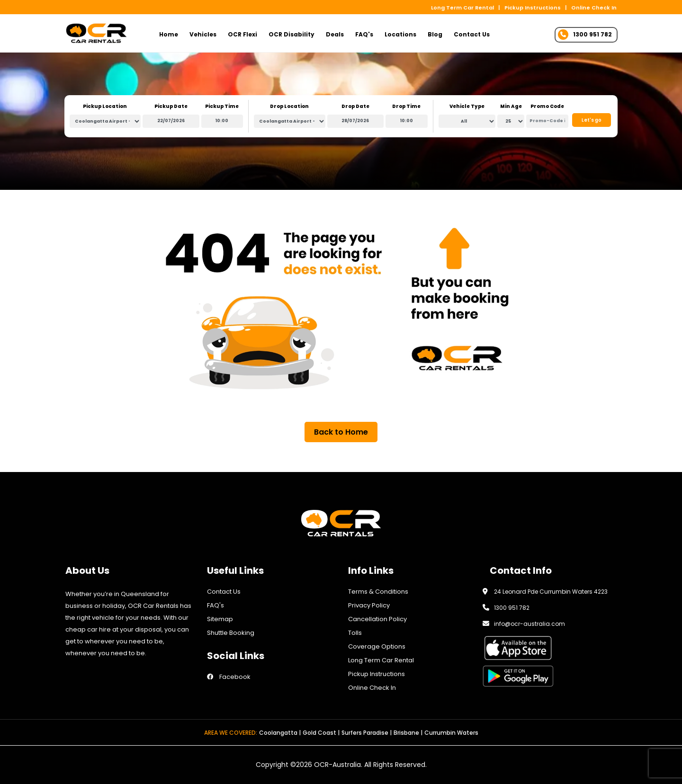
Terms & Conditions (378, 592)
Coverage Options (377, 646)
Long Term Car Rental (462, 8)
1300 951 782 (512, 608)
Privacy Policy (369, 605)
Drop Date (355, 106)
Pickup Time (222, 106)
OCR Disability (292, 34)
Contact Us (472, 34)
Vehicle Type (467, 106)
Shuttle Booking (231, 633)
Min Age (511, 106)
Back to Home (341, 432)
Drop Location (289, 106)
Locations (400, 34)
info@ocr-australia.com (529, 624)
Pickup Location (105, 106)
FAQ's (364, 34)
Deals (335, 34)
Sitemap (220, 619)
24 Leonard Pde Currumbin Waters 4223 (551, 592)
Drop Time (406, 106)
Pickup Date (171, 106)
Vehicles (203, 34)
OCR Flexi (242, 34)
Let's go (592, 120)
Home (169, 34)
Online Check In (594, 8)
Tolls (355, 633)
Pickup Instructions (533, 8)
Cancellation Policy (377, 619)
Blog (435, 34)
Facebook (229, 677)
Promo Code (547, 106)
